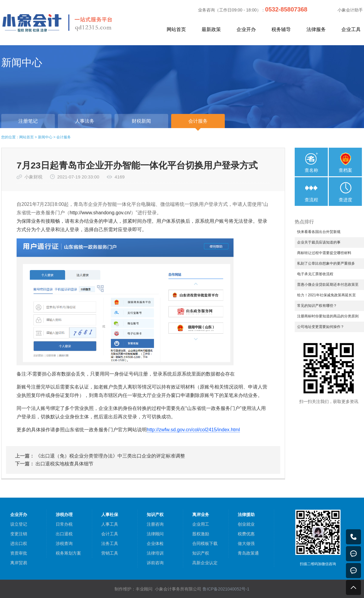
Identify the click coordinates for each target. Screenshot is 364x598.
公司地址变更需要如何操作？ (321, 327)
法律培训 (155, 553)
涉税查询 (64, 543)
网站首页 (176, 29)
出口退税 (64, 534)
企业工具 (351, 29)
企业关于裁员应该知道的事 (319, 242)
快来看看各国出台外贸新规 (319, 232)
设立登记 (19, 524)
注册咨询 (155, 524)
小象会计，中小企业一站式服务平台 (71, 22)
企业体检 (155, 543)
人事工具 (110, 524)
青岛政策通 (248, 553)
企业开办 (246, 29)
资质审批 (19, 553)
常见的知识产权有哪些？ (317, 306)
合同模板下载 (205, 543)
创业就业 (246, 524)
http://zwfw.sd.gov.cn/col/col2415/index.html (193, 430)
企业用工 (201, 524)
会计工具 (110, 534)
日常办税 (64, 524)
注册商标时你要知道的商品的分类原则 (328, 316)
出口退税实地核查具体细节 (64, 464)
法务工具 (110, 543)
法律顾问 (155, 534)
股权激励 (201, 534)
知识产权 (201, 553)
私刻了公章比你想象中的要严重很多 (326, 263)
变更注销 (19, 534)
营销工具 (110, 553)
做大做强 (246, 543)
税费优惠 (246, 534)
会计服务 (64, 137)
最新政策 (211, 29)
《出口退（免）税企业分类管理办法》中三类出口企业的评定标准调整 (110, 456)
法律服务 (316, 29)
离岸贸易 (19, 563)
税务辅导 (281, 29)
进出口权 (19, 543)
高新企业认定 (205, 563)
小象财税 (33, 177)
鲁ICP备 (226, 589)
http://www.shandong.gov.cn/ (100, 213)
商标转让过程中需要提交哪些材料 (324, 253)
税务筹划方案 (68, 553)
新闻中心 (45, 137)
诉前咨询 (155, 563)
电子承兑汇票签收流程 (315, 274)
